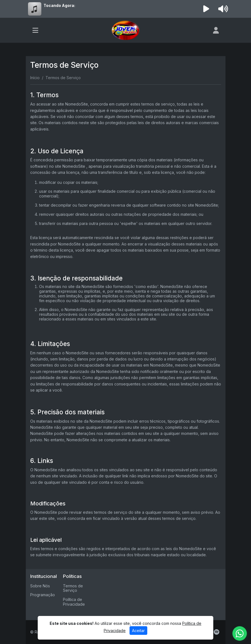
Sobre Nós (40, 586)
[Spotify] (216, 632)
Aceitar (138, 631)
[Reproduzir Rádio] (206, 9)
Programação (43, 595)
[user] (216, 30)
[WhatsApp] (240, 633)
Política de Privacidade (74, 602)
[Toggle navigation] (35, 30)
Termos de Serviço (73, 588)
